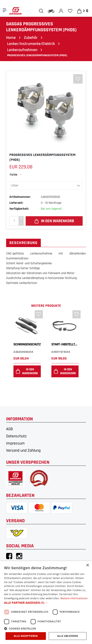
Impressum (15, 443)
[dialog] (46, 603)
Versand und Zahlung (23, 450)
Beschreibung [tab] (23, 243)
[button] (46, 603)
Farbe (14, 175)
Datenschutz (16, 436)
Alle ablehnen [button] (68, 636)
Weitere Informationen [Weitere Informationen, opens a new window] (74, 598)
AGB (9, 429)
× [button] (87, 565)
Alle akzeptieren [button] (26, 636)
